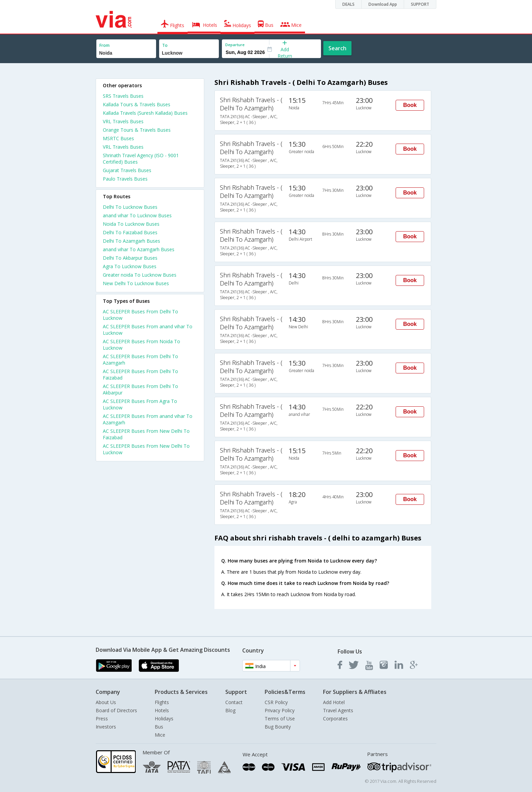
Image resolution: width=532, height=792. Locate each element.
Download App (383, 4)
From (104, 45)
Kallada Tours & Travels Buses (137, 104)
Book (410, 105)
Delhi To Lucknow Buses (130, 207)
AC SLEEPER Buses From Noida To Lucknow (141, 345)
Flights (162, 702)
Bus (159, 727)
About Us (106, 702)
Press (102, 719)
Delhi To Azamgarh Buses (131, 241)
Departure (235, 45)
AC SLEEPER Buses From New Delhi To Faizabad (146, 434)
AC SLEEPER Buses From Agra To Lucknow (140, 404)
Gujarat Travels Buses (127, 170)
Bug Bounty (278, 727)
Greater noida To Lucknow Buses (140, 275)
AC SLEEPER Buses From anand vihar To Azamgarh (148, 419)
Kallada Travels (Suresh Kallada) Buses (145, 113)
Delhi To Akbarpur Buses (130, 258)
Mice (160, 735)
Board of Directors (116, 710)
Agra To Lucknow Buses (130, 266)
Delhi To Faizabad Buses (130, 232)
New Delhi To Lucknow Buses (136, 283)
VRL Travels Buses (123, 121)
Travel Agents (338, 710)
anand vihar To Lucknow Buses (137, 215)
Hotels (162, 710)
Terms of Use (280, 719)
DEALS (348, 4)
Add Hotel (334, 702)
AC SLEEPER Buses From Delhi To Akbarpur (140, 389)
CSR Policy (276, 702)
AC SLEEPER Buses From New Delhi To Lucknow (146, 449)
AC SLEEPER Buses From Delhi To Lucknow (140, 315)
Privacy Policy (280, 710)
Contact (234, 702)
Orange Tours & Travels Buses (137, 130)
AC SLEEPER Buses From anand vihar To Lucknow (148, 330)
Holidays (164, 719)
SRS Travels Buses (123, 96)
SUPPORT (420, 4)
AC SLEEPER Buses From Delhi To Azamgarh (140, 360)
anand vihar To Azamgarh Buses (139, 249)
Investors (106, 727)
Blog (230, 710)
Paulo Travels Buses (125, 179)
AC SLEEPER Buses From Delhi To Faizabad (140, 374)
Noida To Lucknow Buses (131, 224)
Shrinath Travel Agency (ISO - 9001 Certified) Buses (141, 159)
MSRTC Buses (118, 138)
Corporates (335, 719)
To (165, 45)
